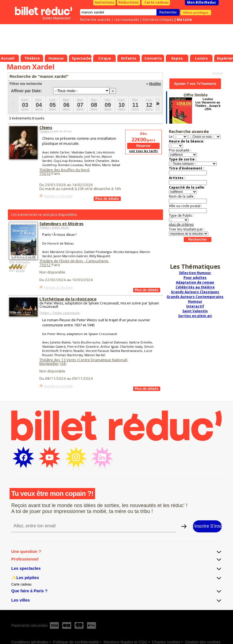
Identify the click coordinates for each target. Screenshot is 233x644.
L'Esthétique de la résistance (68, 299)
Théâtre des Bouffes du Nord (64, 170)
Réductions (129, 2)
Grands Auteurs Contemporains (195, 297)
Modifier (155, 84)
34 (63, 363)
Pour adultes (195, 278)
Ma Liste (184, 20)
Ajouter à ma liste (58, 196)
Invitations (104, 2)
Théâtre (45, 131)
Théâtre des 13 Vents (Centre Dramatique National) (83, 360)
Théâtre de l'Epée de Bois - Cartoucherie (74, 261)
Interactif (195, 306)
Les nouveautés (127, 20)
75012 (45, 265)
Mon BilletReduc (202, 2)
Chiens (46, 127)
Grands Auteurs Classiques (195, 292)
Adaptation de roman (195, 282)
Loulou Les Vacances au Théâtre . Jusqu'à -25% (208, 104)
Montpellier (49, 363)
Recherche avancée (95, 20)
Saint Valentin (195, 311)
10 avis (20, 271)
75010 (45, 173)
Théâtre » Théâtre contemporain (60, 313)
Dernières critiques (158, 20)
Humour (195, 301)
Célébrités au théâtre (195, 287)
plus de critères (181, 224)
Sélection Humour (195, 273)
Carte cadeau (156, 2)
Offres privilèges (196, 12)
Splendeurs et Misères (61, 223)
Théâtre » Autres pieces (54, 228)
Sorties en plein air (195, 316)
